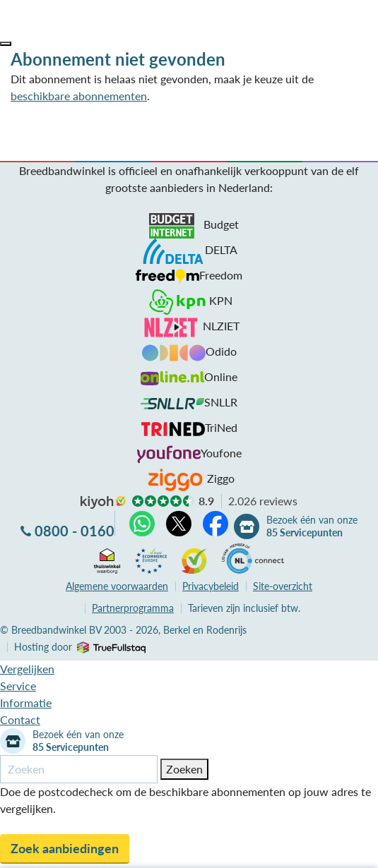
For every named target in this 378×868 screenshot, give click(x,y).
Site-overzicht (283, 586)
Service (18, 686)
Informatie (26, 703)
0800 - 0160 (75, 531)
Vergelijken (27, 669)
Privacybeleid (211, 586)
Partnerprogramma (133, 608)
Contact (20, 719)
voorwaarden (117, 586)
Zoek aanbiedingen (65, 848)
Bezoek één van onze (312, 526)
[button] (6, 44)
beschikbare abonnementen (79, 96)
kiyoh (103, 502)
